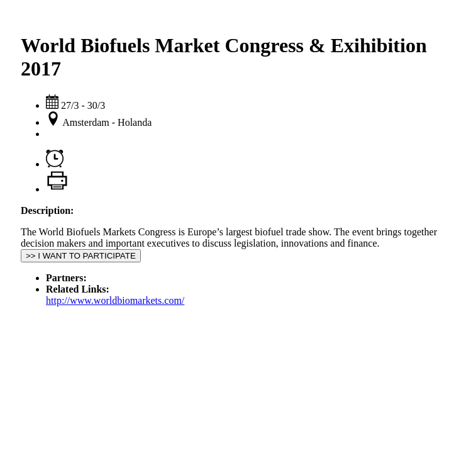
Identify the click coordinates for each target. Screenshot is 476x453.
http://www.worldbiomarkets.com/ (115, 300)
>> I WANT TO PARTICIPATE (81, 256)
